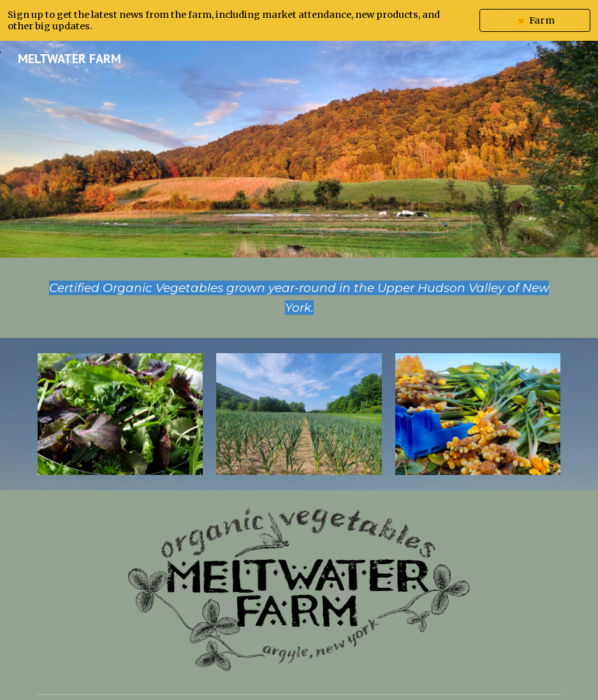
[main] (299, 298)
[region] (299, 20)
